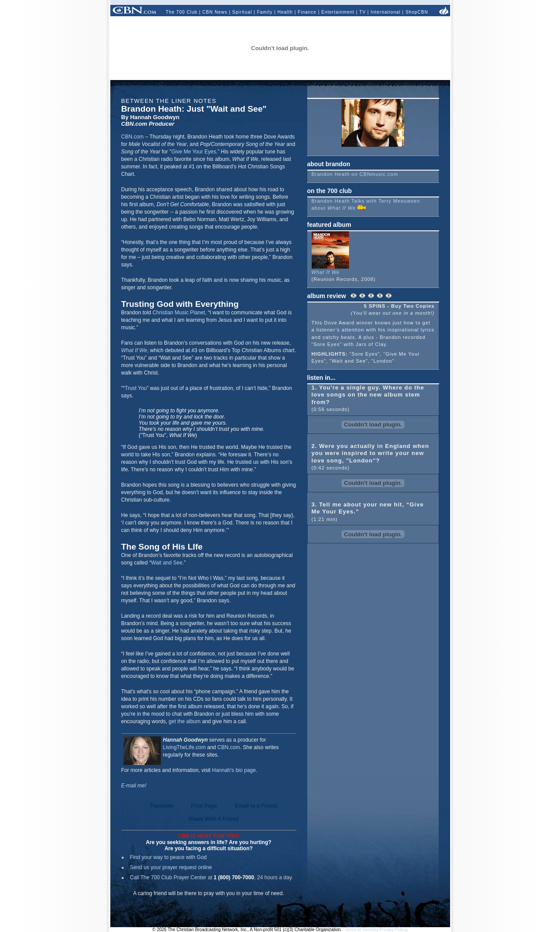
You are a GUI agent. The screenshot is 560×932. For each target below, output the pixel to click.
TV (362, 12)
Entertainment (338, 12)
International (385, 12)
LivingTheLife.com (184, 747)
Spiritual (242, 12)
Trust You (136, 388)
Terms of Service (360, 930)
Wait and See (167, 563)
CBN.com (133, 137)
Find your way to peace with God (169, 857)
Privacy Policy (393, 930)
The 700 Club (182, 12)
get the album (185, 721)
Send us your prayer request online (171, 867)
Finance (307, 12)
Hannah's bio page (234, 770)
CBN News (215, 12)
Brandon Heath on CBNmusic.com (355, 174)
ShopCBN (416, 12)
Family (265, 12)
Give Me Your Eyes (194, 152)
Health (285, 12)
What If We (134, 350)
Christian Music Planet (179, 313)
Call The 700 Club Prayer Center (168, 877)
